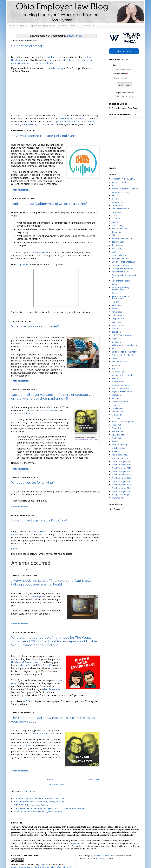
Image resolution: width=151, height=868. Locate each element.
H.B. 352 (115, 302)
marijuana (116, 342)
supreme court (118, 411)
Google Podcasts (88, 122)
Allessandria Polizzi (40, 532)
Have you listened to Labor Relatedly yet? (44, 136)
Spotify (75, 122)
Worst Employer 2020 (121, 471)
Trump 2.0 (116, 428)
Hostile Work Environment (25, 662)
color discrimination (120, 209)
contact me (74, 843)
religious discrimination (122, 392)
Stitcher (41, 125)
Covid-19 (116, 215)
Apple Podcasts (63, 122)
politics (115, 368)
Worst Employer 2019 (121, 468)
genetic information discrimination (120, 298)
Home (50, 780)
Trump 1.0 (116, 425)
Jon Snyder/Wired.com (104, 856)
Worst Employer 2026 (121, 491)
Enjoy (14, 549)
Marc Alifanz (26, 665)
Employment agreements (123, 268)
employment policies (121, 281)
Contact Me (88, 26)
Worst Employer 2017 (121, 461)
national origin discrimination (125, 352)
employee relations (120, 265)
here (51, 312)
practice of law (118, 372)
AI (112, 185)
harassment (117, 305)
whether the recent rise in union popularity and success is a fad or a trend (52, 62)
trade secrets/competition (123, 422)
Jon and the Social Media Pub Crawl (39, 520)
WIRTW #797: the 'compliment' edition (31, 805)
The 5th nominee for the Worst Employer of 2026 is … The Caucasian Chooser (49, 808)
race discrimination (120, 388)
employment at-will (120, 272)
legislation (116, 332)
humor (115, 309)
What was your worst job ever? (35, 326)
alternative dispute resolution (125, 189)
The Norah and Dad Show (71, 119)
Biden (114, 199)
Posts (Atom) (29, 791)
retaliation (116, 395)
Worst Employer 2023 (121, 481)
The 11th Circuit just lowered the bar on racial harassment (40, 798)
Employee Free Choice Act (123, 262)
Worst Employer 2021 (121, 475)
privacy (115, 378)
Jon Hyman (43, 864)
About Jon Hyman (18, 26)
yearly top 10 (117, 498)
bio (18, 495)
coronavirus (117, 212)
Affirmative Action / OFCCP (124, 179)
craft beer (116, 219)
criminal (115, 222)
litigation (115, 339)
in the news (117, 315)
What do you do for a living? (33, 483)
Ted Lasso (116, 418)
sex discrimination (120, 402)
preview (24, 265)
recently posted (48, 410)
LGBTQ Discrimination (122, 335)
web (53, 125)
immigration (117, 312)
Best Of (74, 26)
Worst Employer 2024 (121, 485)
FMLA (114, 293)
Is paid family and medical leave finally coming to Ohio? (39, 802)
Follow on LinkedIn (124, 51)
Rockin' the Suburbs (24, 746)
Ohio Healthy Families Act (123, 355)
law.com (115, 328)
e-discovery (117, 249)
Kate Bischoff (44, 665)
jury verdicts (117, 322)
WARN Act (116, 438)
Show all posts (74, 36)
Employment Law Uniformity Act (125, 276)
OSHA (114, 358)
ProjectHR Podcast (44, 253)
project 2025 (117, 382)
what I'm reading (119, 445)
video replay (57, 68)
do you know (117, 245)
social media (117, 408)
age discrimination (120, 182)
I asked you (37, 596)
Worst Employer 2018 (121, 465)
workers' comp (118, 451)
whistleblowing (118, 448)
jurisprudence (118, 319)
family (114, 284)
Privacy (130, 97)
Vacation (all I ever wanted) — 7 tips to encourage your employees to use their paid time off (53, 397)
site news (116, 405)
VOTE (26, 701)
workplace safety (119, 455)
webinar (115, 441)
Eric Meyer (52, 57)
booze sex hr (117, 202)
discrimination (118, 242)
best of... (115, 195)
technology (117, 415)
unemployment (118, 431)
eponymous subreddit (22, 413)
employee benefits (120, 258)
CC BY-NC (101, 858)
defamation (117, 232)
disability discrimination (122, 238)
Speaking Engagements (43, 26)
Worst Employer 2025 (121, 488)
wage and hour (118, 435)
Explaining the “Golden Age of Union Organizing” (49, 204)
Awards (63, 26)
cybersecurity (118, 225)
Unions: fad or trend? (27, 46)
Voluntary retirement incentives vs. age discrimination (38, 812)
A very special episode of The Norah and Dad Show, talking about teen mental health (51, 583)
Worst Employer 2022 (121, 478)
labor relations (118, 325)
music (114, 348)
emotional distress (120, 255)
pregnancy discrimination (123, 375)
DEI (113, 235)
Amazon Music (29, 125)
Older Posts (95, 780)
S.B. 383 (115, 398)
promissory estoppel (121, 385)
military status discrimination (125, 345)
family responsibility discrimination (120, 288)
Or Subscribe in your (124, 108)
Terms (123, 97)
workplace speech (120, 458)
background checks (120, 192)
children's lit (117, 205)
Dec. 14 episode (52, 689)
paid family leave (119, 362)
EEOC (114, 252)
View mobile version (56, 785)
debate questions (119, 229)
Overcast (16, 125)
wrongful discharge (120, 494)
